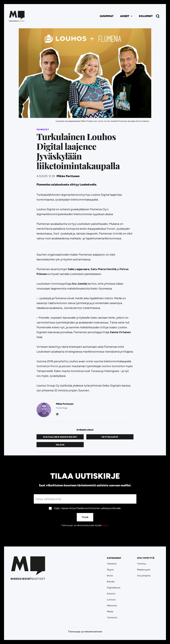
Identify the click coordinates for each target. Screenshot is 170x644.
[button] (126, 16)
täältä (105, 525)
